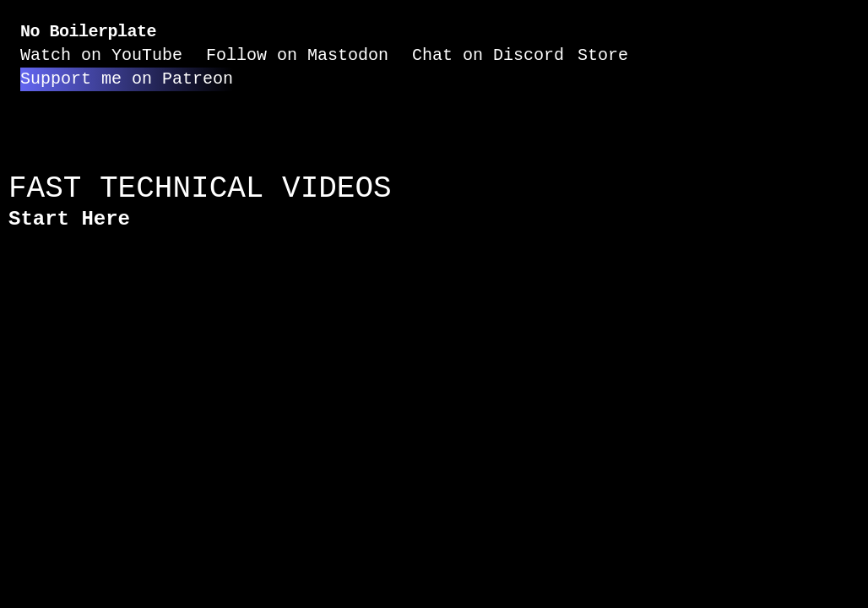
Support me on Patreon (127, 79)
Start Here (69, 219)
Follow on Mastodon (297, 55)
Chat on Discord (488, 55)
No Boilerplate (88, 32)
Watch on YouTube (101, 55)
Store (603, 55)
